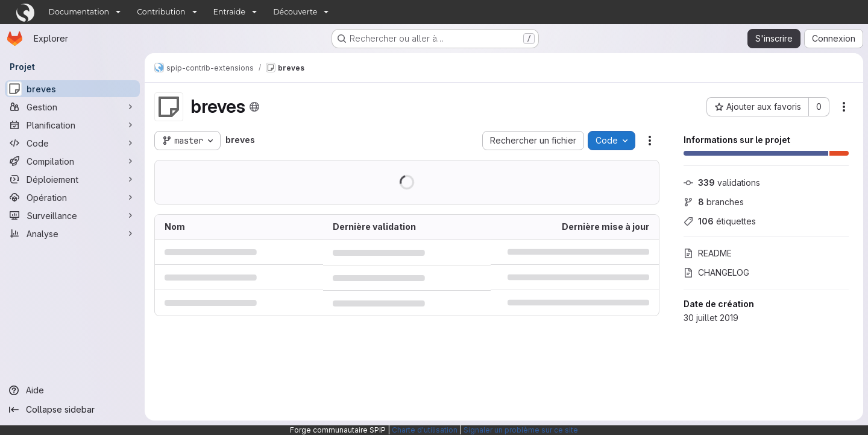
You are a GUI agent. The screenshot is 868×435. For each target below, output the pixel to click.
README (708, 253)
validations (722, 183)
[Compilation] (72, 161)
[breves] (72, 89)
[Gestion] (72, 107)
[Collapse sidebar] (72, 410)
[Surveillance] (72, 215)
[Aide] (72, 390)
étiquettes (720, 221)
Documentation (79, 12)
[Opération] (72, 197)
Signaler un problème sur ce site (521, 430)
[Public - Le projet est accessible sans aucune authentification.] (254, 107)
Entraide (230, 12)
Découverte (295, 12)
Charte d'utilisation (425, 430)
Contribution (161, 12)
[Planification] (72, 125)
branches (714, 202)
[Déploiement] (72, 179)
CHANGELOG (716, 272)
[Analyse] (72, 233)
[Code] (72, 143)
